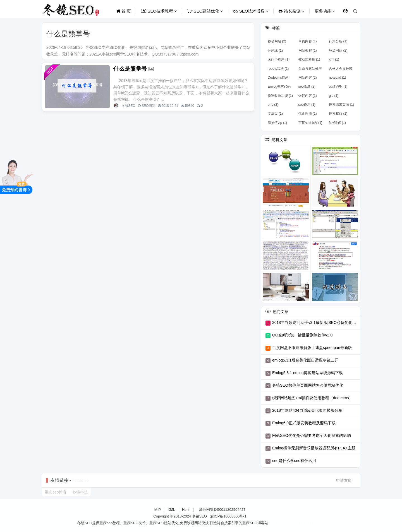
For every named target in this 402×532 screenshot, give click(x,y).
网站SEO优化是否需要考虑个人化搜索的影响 (312, 435)
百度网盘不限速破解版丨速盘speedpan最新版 (312, 348)
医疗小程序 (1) (279, 59)
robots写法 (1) (278, 69)
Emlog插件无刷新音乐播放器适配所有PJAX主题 (314, 448)
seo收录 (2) (307, 86)
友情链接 (59, 480)
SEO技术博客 (251, 11)
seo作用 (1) (307, 105)
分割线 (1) (275, 50)
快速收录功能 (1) (280, 96)
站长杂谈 (291, 11)
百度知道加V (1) (310, 123)
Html (186, 510)
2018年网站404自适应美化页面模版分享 (307, 410)
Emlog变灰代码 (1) (279, 88)
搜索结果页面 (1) (341, 105)
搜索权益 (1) (338, 114)
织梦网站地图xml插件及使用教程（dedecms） (313, 398)
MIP (158, 510)
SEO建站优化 (205, 11)
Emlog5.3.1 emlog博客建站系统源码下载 (308, 373)
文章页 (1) (275, 114)
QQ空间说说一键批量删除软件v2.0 (302, 335)
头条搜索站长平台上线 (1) (310, 70)
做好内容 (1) (308, 96)
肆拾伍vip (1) (277, 123)
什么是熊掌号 (130, 69)
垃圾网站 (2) (338, 50)
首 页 (124, 11)
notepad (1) (337, 78)
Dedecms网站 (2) (278, 79)
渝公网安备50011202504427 (222, 510)
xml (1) (334, 59)
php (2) (273, 105)
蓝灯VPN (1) (338, 86)
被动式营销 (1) (309, 59)
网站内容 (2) (308, 78)
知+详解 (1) (337, 123)
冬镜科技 (80, 492)
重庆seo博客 (56, 492)
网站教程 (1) (308, 50)
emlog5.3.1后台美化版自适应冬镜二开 (305, 360)
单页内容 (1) (308, 41)
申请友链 (344, 480)
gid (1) (334, 96)
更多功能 (325, 11)
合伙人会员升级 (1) (341, 70)
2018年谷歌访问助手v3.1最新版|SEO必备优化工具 (316, 322)
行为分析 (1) (338, 41)
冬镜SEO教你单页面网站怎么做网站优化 (308, 385)
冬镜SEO (128, 106)
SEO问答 (148, 106)
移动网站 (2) (277, 41)
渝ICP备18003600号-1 (228, 516)
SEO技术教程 (159, 11)
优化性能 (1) (308, 114)
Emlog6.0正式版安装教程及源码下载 (304, 423)
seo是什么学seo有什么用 (294, 461)
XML (172, 510)
